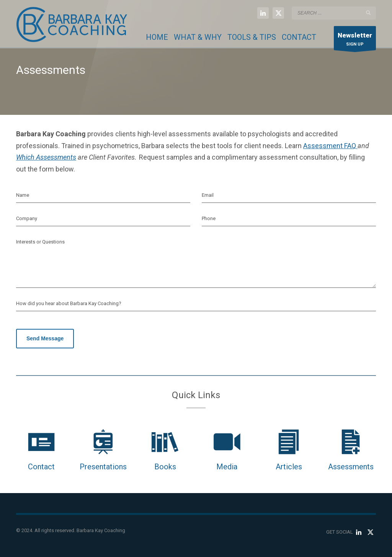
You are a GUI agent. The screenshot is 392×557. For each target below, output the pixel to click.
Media (227, 467)
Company (27, 218)
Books (165, 467)
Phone (209, 218)
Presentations (103, 467)
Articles (289, 467)
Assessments (351, 467)
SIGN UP (355, 40)
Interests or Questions (40, 242)
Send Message (45, 338)
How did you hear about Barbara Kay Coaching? (69, 303)
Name (23, 195)
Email (208, 195)
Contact (41, 467)
